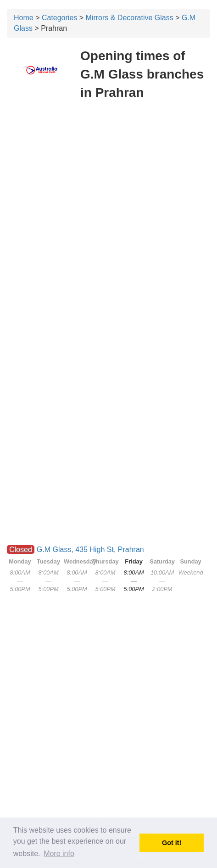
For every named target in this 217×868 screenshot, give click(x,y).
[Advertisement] (108, 219)
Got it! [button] (172, 843)
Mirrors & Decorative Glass (130, 18)
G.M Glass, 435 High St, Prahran (90, 550)
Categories (59, 18)
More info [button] (59, 854)
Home (24, 18)
